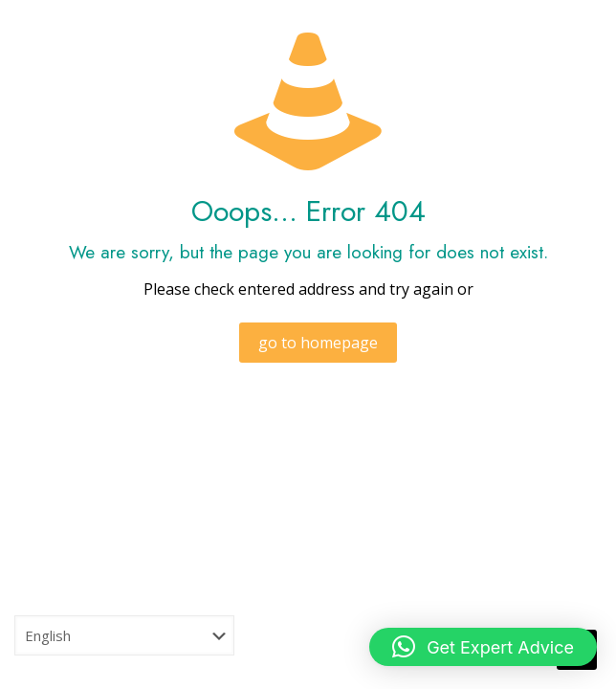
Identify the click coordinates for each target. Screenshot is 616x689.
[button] (483, 647)
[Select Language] (124, 635)
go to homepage (318, 343)
